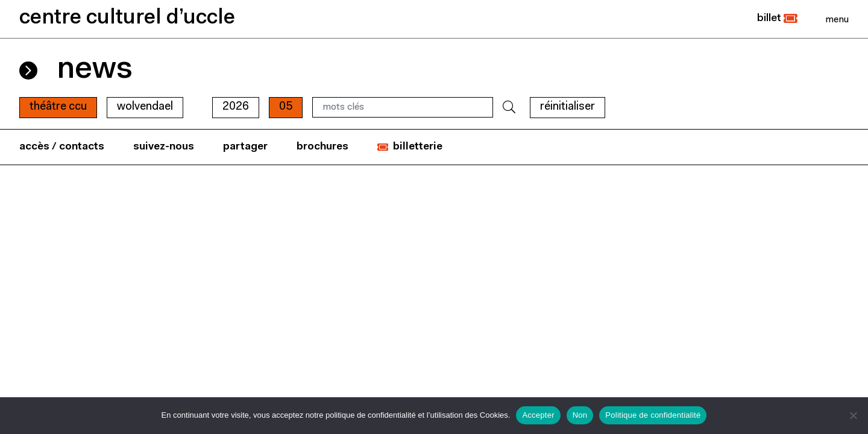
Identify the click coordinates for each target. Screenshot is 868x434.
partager (245, 147)
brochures (322, 147)
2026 (236, 107)
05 (286, 107)
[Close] (837, 19)
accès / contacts (62, 147)
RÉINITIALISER (568, 107)
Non (580, 415)
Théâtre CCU (58, 107)
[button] (777, 19)
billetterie (418, 147)
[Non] (853, 415)
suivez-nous (164, 147)
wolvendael (145, 107)
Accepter (538, 415)
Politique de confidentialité (653, 415)
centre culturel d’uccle (127, 18)
